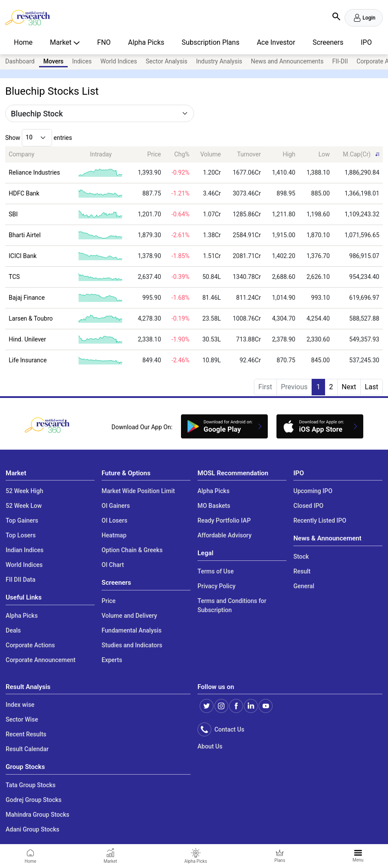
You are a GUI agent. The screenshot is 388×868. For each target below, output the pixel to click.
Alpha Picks (146, 42)
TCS (14, 277)
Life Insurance (28, 360)
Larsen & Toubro (31, 318)
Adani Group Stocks (33, 829)
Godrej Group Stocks (34, 800)
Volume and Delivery (129, 616)
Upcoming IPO (313, 491)
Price (109, 601)
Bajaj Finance (27, 298)
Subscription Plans (211, 42)
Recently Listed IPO (320, 520)
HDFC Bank (24, 193)
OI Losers (114, 520)
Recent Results (26, 734)
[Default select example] (100, 113)
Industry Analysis (219, 61)
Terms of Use (215, 571)
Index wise (20, 705)
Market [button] (62, 42)
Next (349, 387)
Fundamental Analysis (132, 630)
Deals (13, 630)
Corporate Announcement (41, 660)
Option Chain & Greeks (132, 550)
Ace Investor (276, 42)
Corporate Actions (30, 645)
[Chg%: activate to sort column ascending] (179, 154)
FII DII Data (21, 580)
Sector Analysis (167, 61)
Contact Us (228, 729)
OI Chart (113, 565)
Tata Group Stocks (31, 785)
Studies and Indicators (132, 645)
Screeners (328, 42)
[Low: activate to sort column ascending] (316, 154)
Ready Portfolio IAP (224, 520)
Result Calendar (27, 749)
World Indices (119, 61)
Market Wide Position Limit (138, 491)
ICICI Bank (23, 256)
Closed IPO (308, 506)
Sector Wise (22, 719)
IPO (366, 42)
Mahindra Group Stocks (38, 815)
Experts (112, 660)
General (304, 586)
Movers (54, 61)
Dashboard (20, 61)
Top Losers (21, 535)
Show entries (39, 138)
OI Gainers (116, 506)
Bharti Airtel (25, 235)
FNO (104, 42)
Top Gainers (22, 520)
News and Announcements (287, 61)
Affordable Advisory (225, 535)
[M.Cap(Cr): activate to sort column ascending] (358, 154)
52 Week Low (24, 506)
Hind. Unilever (27, 339)
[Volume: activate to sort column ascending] (209, 154)
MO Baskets (214, 506)
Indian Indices (25, 550)
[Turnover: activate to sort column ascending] (244, 154)
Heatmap (114, 535)
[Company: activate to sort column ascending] (38, 154)
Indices (82, 61)
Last (372, 387)
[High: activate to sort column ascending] (281, 154)
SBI (13, 214)
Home (23, 42)
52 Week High (25, 491)
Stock (301, 557)
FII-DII (340, 61)
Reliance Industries (34, 172)
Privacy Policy (217, 586)
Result (302, 571)
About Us (210, 746)
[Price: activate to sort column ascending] (147, 154)
